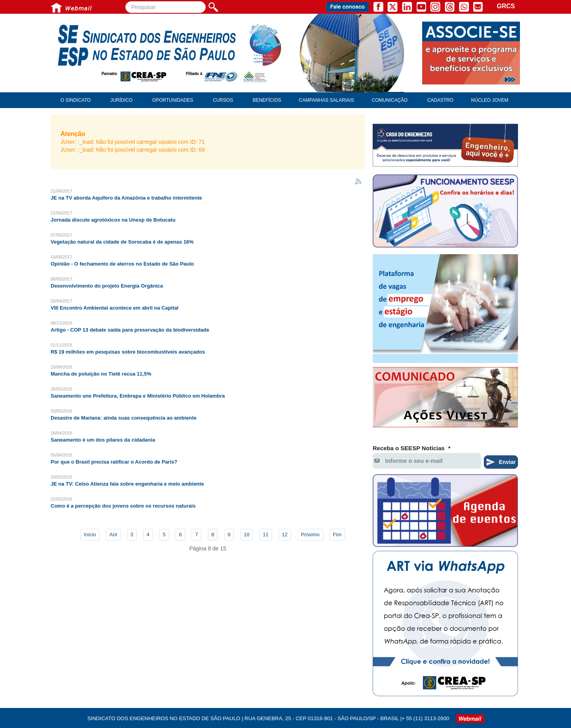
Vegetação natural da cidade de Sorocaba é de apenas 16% (122, 242)
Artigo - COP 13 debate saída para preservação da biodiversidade (130, 330)
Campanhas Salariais (326, 100)
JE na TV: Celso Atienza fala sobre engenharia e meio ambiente (127, 484)
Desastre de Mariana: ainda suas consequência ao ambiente (124, 418)
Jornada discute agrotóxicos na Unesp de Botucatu (113, 220)
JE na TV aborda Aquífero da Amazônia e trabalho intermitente (126, 198)
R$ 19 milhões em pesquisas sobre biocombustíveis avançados (128, 352)
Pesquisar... (125, 1)
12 (285, 535)
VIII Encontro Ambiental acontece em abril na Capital (114, 308)
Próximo (310, 535)
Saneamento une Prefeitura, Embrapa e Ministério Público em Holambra (138, 396)
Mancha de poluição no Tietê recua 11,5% (101, 374)
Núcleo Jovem (490, 100)
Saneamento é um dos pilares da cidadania (103, 440)
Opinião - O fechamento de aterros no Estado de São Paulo (122, 264)
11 (265, 535)
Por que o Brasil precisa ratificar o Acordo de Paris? (114, 462)
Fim (337, 535)
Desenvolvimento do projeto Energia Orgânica (107, 286)
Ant (113, 535)
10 (247, 535)
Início (90, 535)
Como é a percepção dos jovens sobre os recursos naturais (123, 506)
